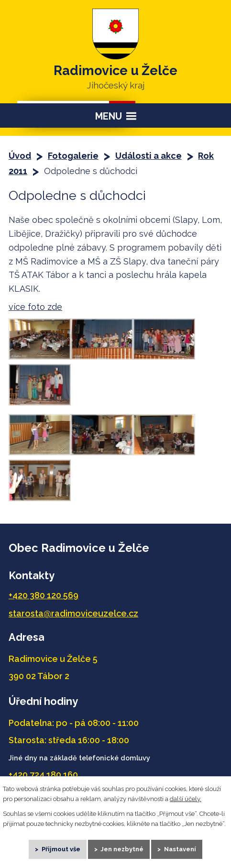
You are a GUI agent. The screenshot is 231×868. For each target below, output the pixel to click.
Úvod (20, 156)
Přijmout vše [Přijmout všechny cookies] (61, 849)
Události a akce (148, 156)
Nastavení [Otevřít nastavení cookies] (180, 849)
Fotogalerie (73, 156)
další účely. (186, 798)
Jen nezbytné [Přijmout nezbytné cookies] (122, 849)
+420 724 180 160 (43, 775)
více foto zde (35, 307)
